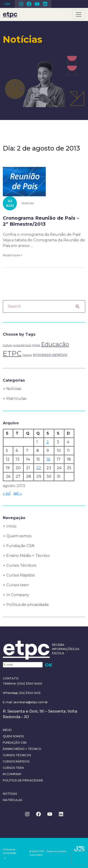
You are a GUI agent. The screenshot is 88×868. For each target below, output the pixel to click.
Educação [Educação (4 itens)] (55, 344)
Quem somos (19, 536)
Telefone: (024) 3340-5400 (23, 684)
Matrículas (16, 399)
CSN (7, 4)
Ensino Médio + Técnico (28, 556)
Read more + (13, 255)
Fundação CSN (20, 546)
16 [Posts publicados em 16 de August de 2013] (48, 459)
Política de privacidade (28, 605)
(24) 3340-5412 (29, 693)
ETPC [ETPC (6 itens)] (12, 353)
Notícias (28, 203)
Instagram (21, 4)
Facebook (29, 4)
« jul (7, 493)
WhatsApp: (11, 693)
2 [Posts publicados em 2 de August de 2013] (48, 442)
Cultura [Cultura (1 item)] (7, 345)
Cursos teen (18, 585)
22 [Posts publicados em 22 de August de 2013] (39, 468)
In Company (18, 595)
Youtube (37, 4)
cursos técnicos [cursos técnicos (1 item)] (22, 345)
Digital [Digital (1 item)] (36, 345)
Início (11, 526)
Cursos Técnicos (21, 565)
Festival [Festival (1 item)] (27, 355)
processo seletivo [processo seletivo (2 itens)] (50, 355)
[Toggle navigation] (79, 14)
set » (18, 493)
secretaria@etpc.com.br (31, 702)
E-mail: (8, 702)
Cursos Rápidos (21, 575)
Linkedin (45, 4)
